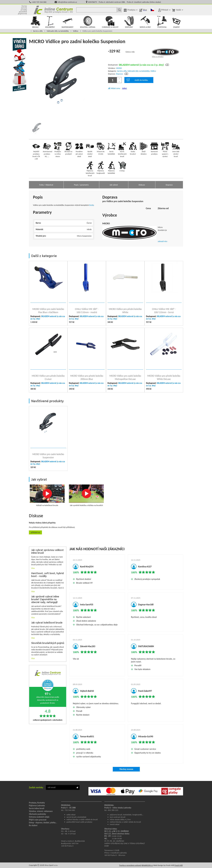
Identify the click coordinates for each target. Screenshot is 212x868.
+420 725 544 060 (39, 2)
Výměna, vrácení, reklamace (41, 811)
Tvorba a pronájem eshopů (130, 865)
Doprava (120, 74)
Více (33, 568)
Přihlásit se (35, 532)
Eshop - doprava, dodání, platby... (43, 823)
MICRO (119, 68)
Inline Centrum (53, 10)
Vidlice (76, 31)
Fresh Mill (179, 865)
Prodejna (131, 10)
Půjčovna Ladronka (37, 806)
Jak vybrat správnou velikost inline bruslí (47, 552)
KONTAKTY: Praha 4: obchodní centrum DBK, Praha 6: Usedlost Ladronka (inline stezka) (125, 2)
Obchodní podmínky (37, 814)
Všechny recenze (126, 769)
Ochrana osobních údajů (39, 817)
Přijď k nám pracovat (38, 820)
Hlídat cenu (115, 88)
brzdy (92, 205)
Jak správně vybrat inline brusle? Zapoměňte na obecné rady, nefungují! (45, 600)
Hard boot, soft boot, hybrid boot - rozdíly (47, 575)
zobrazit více (163, 241)
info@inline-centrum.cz (67, 2)
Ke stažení (33, 825)
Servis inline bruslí (37, 808)
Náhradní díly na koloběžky (58, 31)
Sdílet (124, 88)
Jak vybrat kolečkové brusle (47, 623)
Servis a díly (38, 31)
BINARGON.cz (147, 865)
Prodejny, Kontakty (37, 803)
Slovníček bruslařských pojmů (48, 643)
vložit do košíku (137, 80)
